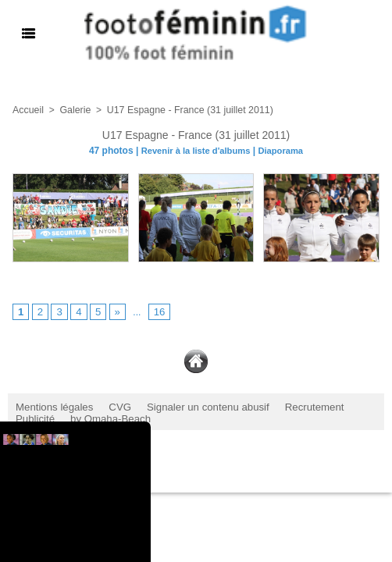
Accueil (28, 110)
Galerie (74, 110)
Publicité (351, 406)
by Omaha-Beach (52, 417)
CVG (112, 406)
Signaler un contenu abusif (193, 406)
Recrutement (291, 406)
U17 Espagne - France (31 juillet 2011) (185, 110)
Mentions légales (51, 406)
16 (156, 311)
